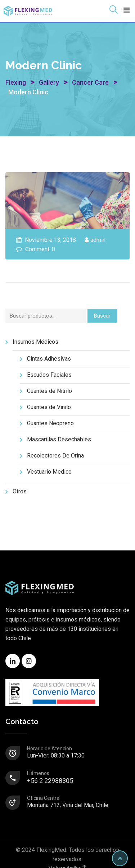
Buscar (102, 316)
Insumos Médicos (35, 342)
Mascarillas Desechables (59, 439)
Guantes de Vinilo (49, 407)
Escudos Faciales (49, 375)
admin (98, 240)
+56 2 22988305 (78, 778)
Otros (20, 491)
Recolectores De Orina (55, 456)
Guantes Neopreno (50, 423)
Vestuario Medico (49, 472)
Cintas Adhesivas (49, 359)
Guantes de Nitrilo (49, 391)
